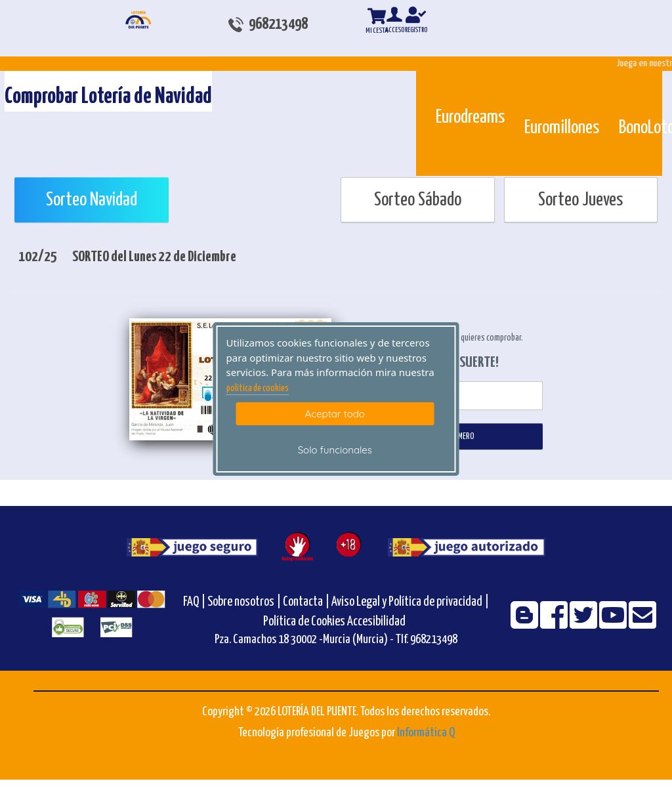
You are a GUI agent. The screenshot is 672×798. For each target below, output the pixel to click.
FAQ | (195, 602)
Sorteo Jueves (580, 200)
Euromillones (562, 128)
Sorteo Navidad (92, 200)
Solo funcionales (335, 450)
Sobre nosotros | (244, 602)
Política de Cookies (304, 622)
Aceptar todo (335, 414)
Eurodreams (470, 117)
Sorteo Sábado (418, 200)
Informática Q (426, 733)
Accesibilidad (376, 622)
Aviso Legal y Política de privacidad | (410, 602)
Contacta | (306, 602)
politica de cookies (258, 388)
